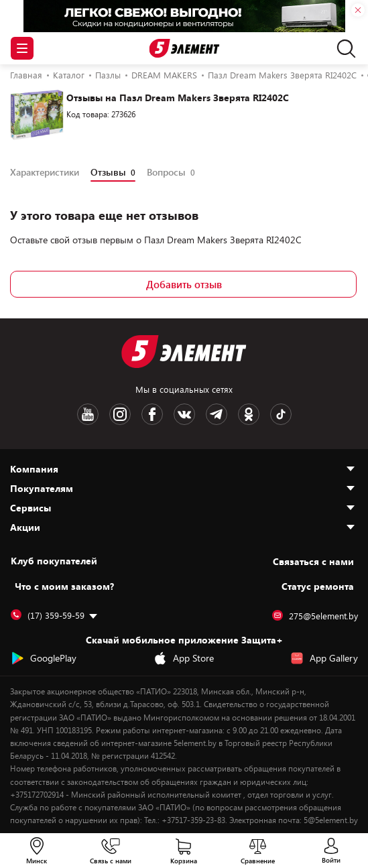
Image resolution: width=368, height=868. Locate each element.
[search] (343, 48)
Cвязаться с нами (313, 561)
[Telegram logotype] (217, 414)
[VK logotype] (184, 414)
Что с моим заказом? (64, 586)
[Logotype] (184, 49)
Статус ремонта (318, 586)
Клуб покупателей (54, 561)
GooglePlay (44, 658)
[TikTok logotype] (281, 414)
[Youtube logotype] (88, 414)
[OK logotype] (249, 414)
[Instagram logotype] (120, 414)
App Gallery (324, 658)
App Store (184, 658)
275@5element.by (315, 616)
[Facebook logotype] (152, 414)
